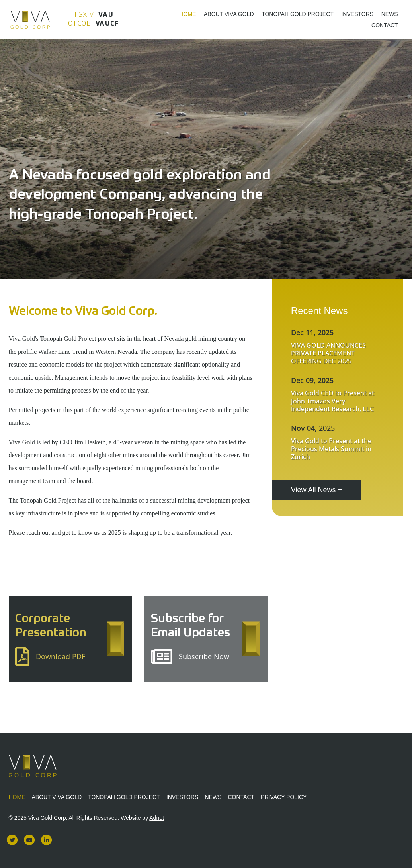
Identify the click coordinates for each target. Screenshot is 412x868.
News (390, 14)
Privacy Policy (284, 797)
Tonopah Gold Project (298, 14)
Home (187, 14)
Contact (385, 25)
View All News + (316, 490)
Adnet (157, 818)
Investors (357, 14)
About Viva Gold (229, 14)
